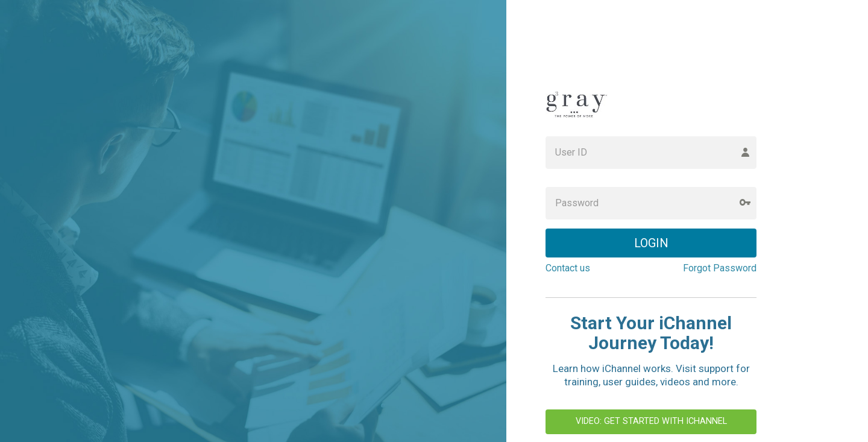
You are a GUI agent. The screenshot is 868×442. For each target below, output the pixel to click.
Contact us (568, 268)
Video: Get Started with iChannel (651, 421)
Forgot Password (720, 268)
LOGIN (651, 243)
